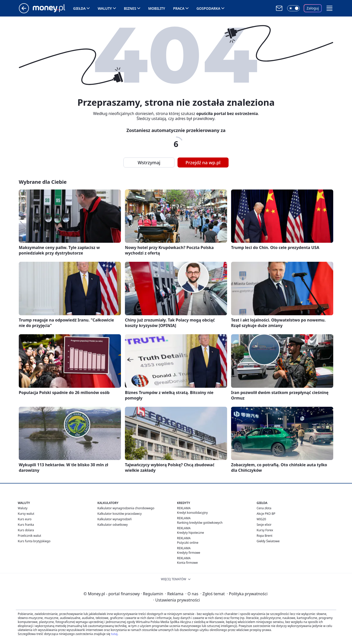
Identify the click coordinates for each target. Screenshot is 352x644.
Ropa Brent (265, 536)
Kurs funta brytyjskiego (34, 541)
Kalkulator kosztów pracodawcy (120, 514)
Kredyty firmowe (189, 553)
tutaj (114, 634)
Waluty (105, 8)
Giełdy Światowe (268, 541)
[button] (329, 8)
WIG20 (261, 519)
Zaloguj (313, 8)
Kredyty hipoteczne (191, 533)
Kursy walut (26, 514)
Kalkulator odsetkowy (113, 525)
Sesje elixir (264, 525)
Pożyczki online (188, 543)
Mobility (157, 8)
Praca (179, 8)
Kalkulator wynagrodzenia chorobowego (126, 508)
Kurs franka (26, 525)
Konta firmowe (187, 563)
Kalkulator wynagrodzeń (115, 519)
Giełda (79, 8)
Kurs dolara (26, 530)
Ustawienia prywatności (177, 600)
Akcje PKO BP (266, 514)
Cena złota (264, 508)
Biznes (130, 8)
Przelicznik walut (29, 536)
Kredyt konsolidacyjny (192, 513)
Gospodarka (208, 8)
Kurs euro (25, 519)
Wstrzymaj (149, 162)
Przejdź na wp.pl (203, 162)
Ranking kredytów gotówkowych (200, 523)
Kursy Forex (265, 530)
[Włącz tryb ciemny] (293, 8)
